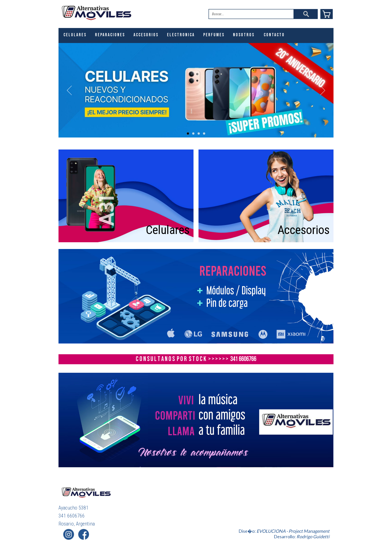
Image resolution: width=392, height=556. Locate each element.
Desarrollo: (302, 536)
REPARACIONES (110, 35)
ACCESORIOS (146, 35)
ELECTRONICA (181, 35)
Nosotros (244, 35)
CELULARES (75, 35)
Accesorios (303, 230)
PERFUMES (214, 35)
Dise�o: (284, 531)
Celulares (168, 230)
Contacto (274, 35)
